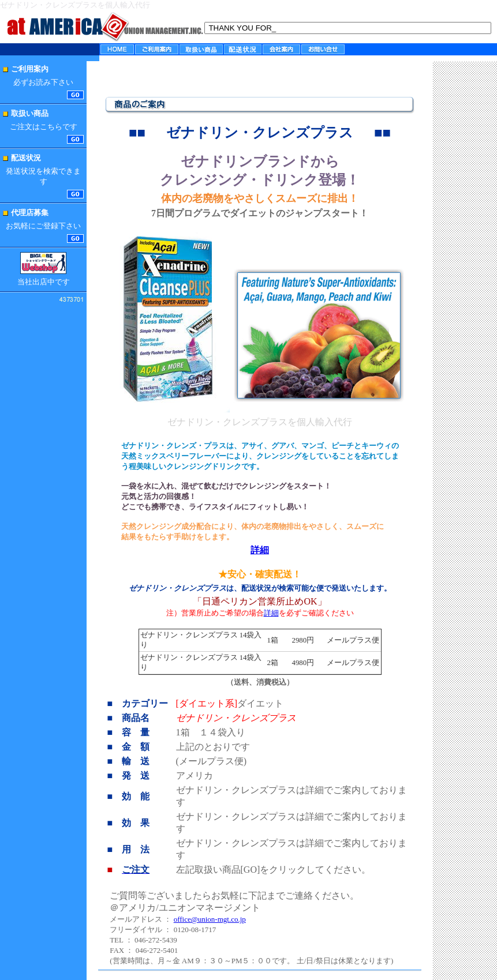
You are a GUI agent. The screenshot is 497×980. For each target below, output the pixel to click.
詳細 (271, 613)
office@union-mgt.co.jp (210, 919)
